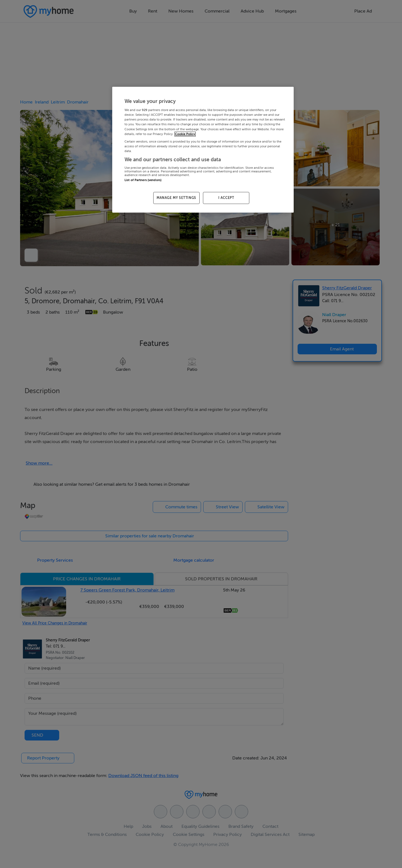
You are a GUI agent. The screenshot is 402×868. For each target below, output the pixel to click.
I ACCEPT (226, 198)
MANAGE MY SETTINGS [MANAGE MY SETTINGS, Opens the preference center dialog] (176, 198)
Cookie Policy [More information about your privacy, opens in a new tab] (185, 134)
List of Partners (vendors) (143, 180)
